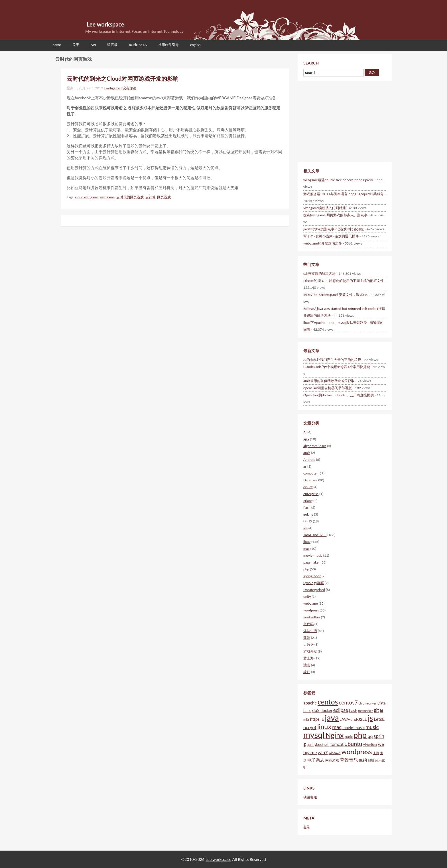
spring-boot (312, 576)
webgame (113, 88)
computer (310, 473)
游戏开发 (310, 651)
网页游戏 (164, 197)
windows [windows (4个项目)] (335, 753)
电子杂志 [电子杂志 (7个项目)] (316, 760)
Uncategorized (314, 590)
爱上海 (308, 658)
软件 (307, 672)
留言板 (112, 45)
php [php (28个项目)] (360, 735)
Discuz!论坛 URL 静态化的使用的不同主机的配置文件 (344, 281)
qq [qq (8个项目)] (370, 736)
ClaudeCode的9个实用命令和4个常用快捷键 (337, 367)
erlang (308, 501)
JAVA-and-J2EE (315, 535)
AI (305, 432)
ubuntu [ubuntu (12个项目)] (353, 744)
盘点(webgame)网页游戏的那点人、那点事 (335, 215)
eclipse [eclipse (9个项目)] (341, 710)
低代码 (308, 624)
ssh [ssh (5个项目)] (327, 745)
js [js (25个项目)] (370, 718)
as (305, 466)
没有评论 (129, 88)
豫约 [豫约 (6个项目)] (363, 760)
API (93, 45)
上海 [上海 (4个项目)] (376, 753)
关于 (76, 45)
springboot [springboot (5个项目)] (315, 745)
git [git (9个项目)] (376, 710)
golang (308, 514)
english (195, 45)
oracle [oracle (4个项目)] (349, 737)
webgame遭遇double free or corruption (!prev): (338, 180)
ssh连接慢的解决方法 (319, 273)
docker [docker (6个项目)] (326, 710)
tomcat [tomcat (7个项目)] (337, 744)
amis (307, 453)
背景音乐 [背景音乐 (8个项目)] (349, 760)
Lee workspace (105, 24)
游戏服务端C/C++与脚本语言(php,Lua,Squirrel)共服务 (344, 194)
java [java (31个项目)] (332, 718)
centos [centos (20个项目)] (328, 702)
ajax (306, 439)
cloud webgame (87, 197)
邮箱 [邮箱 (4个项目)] (371, 760)
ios (305, 528)
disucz (308, 487)
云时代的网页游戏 (130, 197)
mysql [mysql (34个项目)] (314, 735)
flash (307, 507)
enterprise (311, 494)
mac (306, 549)
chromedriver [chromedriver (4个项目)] (367, 703)
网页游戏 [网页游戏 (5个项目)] (332, 760)
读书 (307, 665)
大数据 (308, 644)
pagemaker (311, 562)
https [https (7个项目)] (315, 719)
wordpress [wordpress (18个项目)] (357, 752)
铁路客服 (310, 797)
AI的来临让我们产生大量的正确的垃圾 (332, 360)
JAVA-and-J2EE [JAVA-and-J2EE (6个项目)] (353, 719)
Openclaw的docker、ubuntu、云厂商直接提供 (339, 395)
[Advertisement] (335, 121)
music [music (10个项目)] (372, 727)
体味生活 (310, 631)
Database (310, 480)
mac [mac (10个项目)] (337, 727)
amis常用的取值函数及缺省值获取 (329, 381)
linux (307, 542)
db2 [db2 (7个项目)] (316, 710)
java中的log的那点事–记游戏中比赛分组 (334, 229)
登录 (307, 827)
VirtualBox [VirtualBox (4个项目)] (370, 745)
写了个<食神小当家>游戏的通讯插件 (331, 236)
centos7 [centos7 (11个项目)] (348, 702)
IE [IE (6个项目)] (322, 719)
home (57, 45)
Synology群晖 (314, 583)
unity (307, 597)
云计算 (151, 197)
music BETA (138, 45)
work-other (312, 617)
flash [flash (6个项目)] (353, 710)
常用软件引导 (168, 45)
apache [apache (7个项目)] (310, 703)
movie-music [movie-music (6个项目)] (353, 727)
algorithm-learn (315, 446)
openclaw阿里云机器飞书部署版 (328, 388)
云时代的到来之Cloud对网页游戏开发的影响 (123, 78)
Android (309, 460)
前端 (307, 638)
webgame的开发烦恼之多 (323, 243)
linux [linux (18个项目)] (324, 726)
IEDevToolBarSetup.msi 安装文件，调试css (335, 295)
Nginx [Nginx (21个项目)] (335, 735)
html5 (308, 521)
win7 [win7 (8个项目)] (323, 752)
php (306, 569)
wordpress (311, 610)
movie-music (313, 555)
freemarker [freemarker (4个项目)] (365, 711)
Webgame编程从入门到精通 (325, 208)
